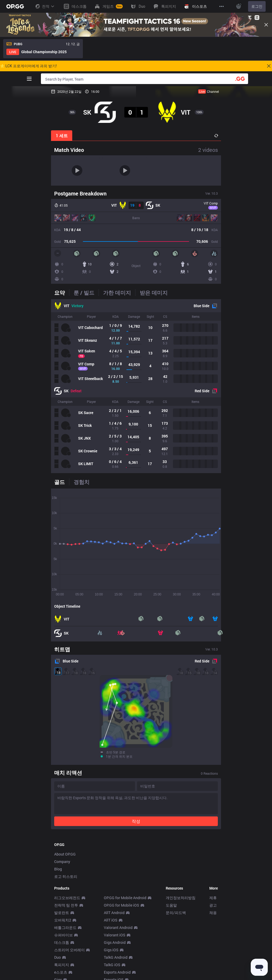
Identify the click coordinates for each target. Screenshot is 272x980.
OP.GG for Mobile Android (125, 910)
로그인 (257, 6)
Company (62, 874)
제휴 (213, 910)
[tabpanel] (136, 386)
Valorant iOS (115, 947)
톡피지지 (62, 977)
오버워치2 (63, 932)
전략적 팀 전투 (66, 917)
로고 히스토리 (66, 889)
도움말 (171, 917)
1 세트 (62, 135)
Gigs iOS (111, 962)
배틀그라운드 (65, 940)
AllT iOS (111, 932)
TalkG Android (116, 969)
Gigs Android (115, 955)
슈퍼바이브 (63, 947)
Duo (58, 969)
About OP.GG (65, 866)
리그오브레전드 (67, 910)
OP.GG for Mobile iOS (122, 917)
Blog (58, 881)
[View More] (222, 6)
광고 (213, 917)
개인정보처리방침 (181, 910)
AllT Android (114, 925)
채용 (213, 925)
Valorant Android (118, 940)
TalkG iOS (112, 977)
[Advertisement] (136, 811)
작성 (136, 759)
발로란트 (62, 925)
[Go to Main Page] (15, 6)
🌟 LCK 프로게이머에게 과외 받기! (28, 66)
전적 (45, 6)
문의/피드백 (176, 925)
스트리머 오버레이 (69, 962)
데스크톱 (62, 955)
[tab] (62, 293)
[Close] (266, 25)
